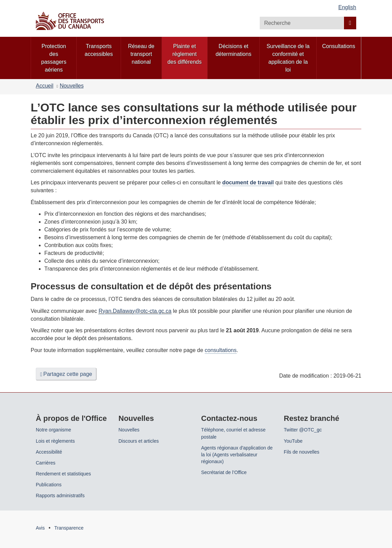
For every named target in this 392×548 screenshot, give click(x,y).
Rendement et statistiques (63, 474)
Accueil (45, 86)
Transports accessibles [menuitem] (99, 50)
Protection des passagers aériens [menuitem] (54, 58)
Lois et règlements (55, 441)
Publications (49, 485)
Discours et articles (139, 441)
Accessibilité (49, 452)
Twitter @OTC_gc (303, 430)
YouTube (293, 441)
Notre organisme (54, 430)
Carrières (46, 463)
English (347, 7)
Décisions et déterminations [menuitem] (233, 50)
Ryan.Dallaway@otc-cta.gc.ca (135, 311)
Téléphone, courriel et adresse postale (233, 433)
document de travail (248, 182)
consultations (221, 350)
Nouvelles (72, 86)
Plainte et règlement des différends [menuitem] (184, 54)
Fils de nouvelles (302, 452)
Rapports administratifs (60, 496)
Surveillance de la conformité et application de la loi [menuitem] (288, 58)
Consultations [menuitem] (339, 46)
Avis (40, 528)
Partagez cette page (66, 374)
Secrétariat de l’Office (224, 472)
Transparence (69, 528)
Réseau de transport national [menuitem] (141, 54)
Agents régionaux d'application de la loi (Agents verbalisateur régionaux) (237, 455)
